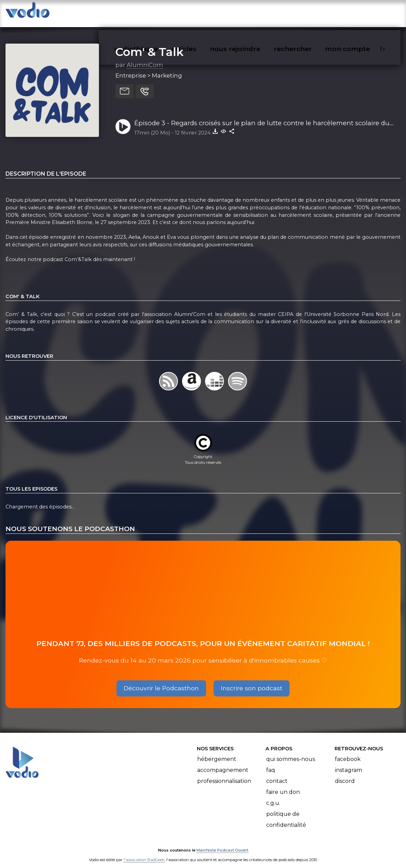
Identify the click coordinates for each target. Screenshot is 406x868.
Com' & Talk (149, 45)
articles (199, 12)
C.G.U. (273, 796)
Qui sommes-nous (291, 752)
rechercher (305, 12)
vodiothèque (153, 12)
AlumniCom (145, 58)
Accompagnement (223, 763)
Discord (345, 774)
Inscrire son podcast (252, 682)
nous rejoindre (249, 12)
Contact (277, 774)
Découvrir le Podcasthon (161, 682)
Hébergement (217, 752)
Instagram (348, 763)
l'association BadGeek (144, 853)
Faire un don (283, 785)
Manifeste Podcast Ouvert (222, 843)
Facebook (348, 752)
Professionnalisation (224, 774)
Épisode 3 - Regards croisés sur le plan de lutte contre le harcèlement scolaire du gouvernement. (262, 117)
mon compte (359, 12)
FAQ (271, 763)
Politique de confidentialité (286, 813)
